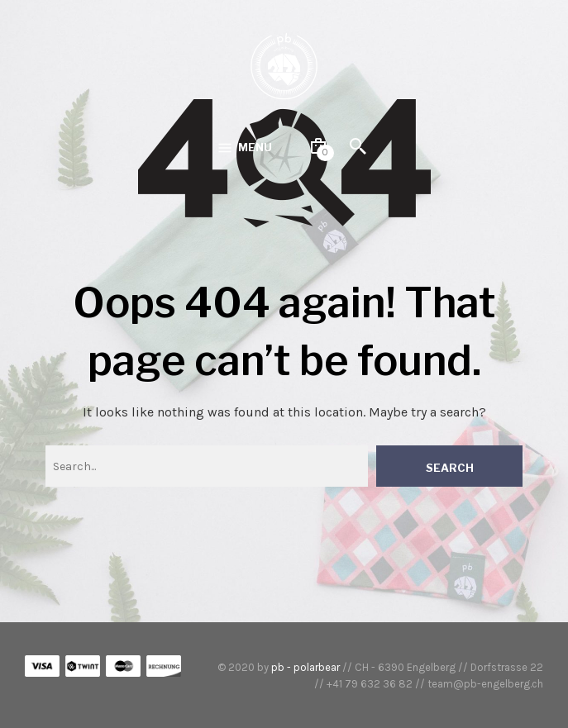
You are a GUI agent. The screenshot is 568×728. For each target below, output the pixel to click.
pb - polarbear (305, 667)
